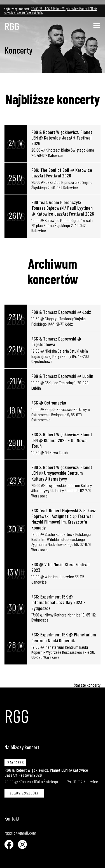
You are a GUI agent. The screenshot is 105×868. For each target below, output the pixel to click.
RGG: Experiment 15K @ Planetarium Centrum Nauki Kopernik (64, 637)
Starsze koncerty (87, 685)
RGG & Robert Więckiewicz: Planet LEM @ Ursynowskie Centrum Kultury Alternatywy (62, 473)
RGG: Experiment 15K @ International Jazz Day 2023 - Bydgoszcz (58, 602)
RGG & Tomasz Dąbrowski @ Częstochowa (56, 341)
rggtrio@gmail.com (20, 833)
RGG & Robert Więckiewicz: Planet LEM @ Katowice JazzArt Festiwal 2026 (62, 138)
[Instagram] (22, 844)
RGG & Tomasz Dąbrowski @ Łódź (61, 312)
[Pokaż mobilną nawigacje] (97, 26)
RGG (12, 26)
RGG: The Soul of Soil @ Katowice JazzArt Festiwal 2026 (62, 173)
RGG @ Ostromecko (49, 403)
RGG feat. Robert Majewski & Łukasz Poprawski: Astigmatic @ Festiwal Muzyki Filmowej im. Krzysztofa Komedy (64, 519)
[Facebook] (9, 844)
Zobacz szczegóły (24, 793)
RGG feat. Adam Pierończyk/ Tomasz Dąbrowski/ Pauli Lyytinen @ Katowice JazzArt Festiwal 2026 (63, 208)
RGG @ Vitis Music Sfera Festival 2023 (60, 567)
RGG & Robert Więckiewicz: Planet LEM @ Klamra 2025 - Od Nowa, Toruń (62, 440)
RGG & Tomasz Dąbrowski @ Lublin (62, 376)
